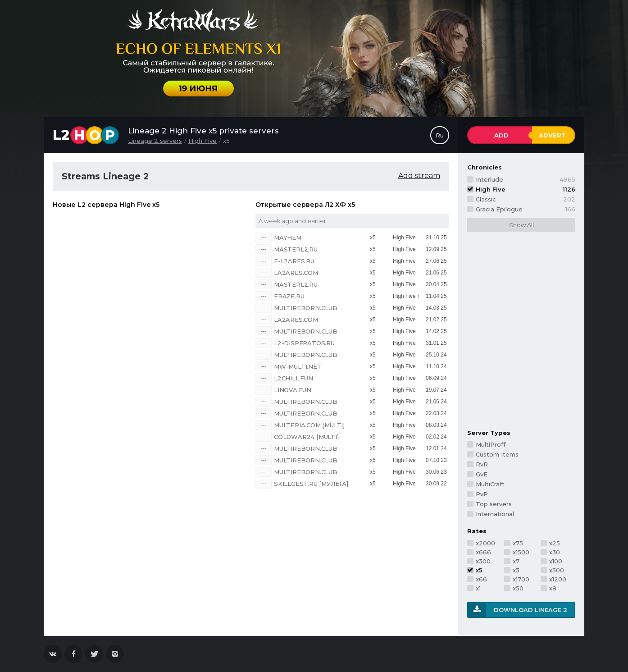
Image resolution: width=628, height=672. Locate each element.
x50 (518, 588)
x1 (478, 588)
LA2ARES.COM (296, 273)
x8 (553, 588)
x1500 (521, 552)
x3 (516, 570)
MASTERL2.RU (296, 249)
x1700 (521, 579)
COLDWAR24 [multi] (306, 437)
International (495, 514)
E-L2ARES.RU (294, 261)
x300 (483, 561)
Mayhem (288, 238)
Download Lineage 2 (530, 610)
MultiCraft (490, 484)
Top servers (494, 504)
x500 (557, 570)
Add (501, 135)
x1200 (558, 579)
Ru (440, 135)
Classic (526, 199)
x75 (518, 543)
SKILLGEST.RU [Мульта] (311, 484)
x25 (555, 543)
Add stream (419, 176)
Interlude (526, 179)
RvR (482, 464)
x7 (516, 561)
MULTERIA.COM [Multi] (309, 425)
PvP (482, 494)
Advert (552, 135)
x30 (555, 552)
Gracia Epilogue (526, 209)
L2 (86, 135)
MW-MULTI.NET (298, 366)
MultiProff (491, 444)
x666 (483, 552)
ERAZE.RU (289, 296)
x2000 (485, 543)
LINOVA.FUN (293, 390)
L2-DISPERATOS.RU (304, 343)
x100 (556, 561)
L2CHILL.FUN (294, 378)
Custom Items (497, 454)
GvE (482, 474)
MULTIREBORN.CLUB (306, 308)
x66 (481, 579)
